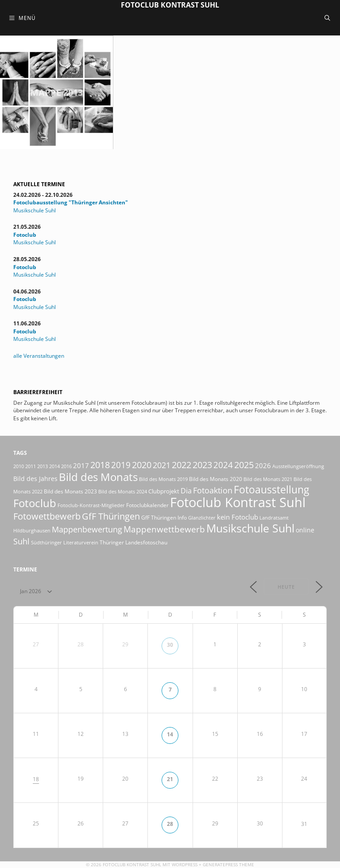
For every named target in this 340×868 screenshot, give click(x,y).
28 (170, 824)
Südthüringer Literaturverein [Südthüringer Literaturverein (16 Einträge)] (65, 542)
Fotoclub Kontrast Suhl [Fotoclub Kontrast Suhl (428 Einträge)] (238, 502)
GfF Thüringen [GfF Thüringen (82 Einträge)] (111, 516)
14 (170, 734)
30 (170, 645)
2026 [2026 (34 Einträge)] (263, 465)
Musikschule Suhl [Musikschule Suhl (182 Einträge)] (250, 528)
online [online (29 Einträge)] (305, 530)
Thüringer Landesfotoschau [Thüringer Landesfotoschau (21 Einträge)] (133, 542)
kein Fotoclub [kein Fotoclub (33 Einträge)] (238, 517)
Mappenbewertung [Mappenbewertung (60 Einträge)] (87, 529)
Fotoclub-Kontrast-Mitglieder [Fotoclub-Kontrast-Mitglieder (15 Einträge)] (91, 505)
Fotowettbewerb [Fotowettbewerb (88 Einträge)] (47, 516)
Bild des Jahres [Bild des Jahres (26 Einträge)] (35, 479)
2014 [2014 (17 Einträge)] (54, 466)
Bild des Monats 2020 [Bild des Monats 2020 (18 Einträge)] (216, 479)
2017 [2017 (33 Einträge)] (81, 465)
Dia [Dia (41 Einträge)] (186, 491)
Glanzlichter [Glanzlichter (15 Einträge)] (202, 518)
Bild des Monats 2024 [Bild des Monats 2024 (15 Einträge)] (123, 492)
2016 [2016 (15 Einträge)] (66, 466)
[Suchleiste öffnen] (327, 18)
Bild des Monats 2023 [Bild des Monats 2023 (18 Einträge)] (70, 491)
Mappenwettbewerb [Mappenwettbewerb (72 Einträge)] (164, 529)
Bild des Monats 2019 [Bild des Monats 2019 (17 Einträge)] (163, 479)
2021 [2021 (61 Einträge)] (162, 465)
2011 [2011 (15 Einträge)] (31, 466)
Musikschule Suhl (35, 210)
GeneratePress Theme (228, 864)
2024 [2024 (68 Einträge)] (223, 465)
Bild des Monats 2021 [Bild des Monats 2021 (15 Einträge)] (268, 479)
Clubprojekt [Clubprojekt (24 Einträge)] (164, 491)
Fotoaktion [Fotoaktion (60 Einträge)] (213, 490)
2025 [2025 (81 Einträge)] (244, 465)
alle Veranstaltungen (39, 356)
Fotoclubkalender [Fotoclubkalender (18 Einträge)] (147, 505)
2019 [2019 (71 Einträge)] (121, 465)
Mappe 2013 (56, 92)
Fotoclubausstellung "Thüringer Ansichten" (71, 202)
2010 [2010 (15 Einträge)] (19, 466)
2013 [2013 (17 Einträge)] (42, 466)
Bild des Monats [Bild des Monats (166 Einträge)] (98, 477)
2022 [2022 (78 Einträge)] (182, 465)
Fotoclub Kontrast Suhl (170, 5)
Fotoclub (25, 235)
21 (170, 779)
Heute (286, 587)
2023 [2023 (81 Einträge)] (202, 465)
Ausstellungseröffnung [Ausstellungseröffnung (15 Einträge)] (298, 466)
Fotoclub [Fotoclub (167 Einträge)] (35, 503)
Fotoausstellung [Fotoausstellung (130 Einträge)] (271, 490)
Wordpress (185, 864)
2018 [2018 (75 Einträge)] (100, 465)
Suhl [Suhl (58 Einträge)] (21, 541)
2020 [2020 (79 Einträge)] (142, 465)
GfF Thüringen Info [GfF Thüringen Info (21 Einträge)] (164, 518)
